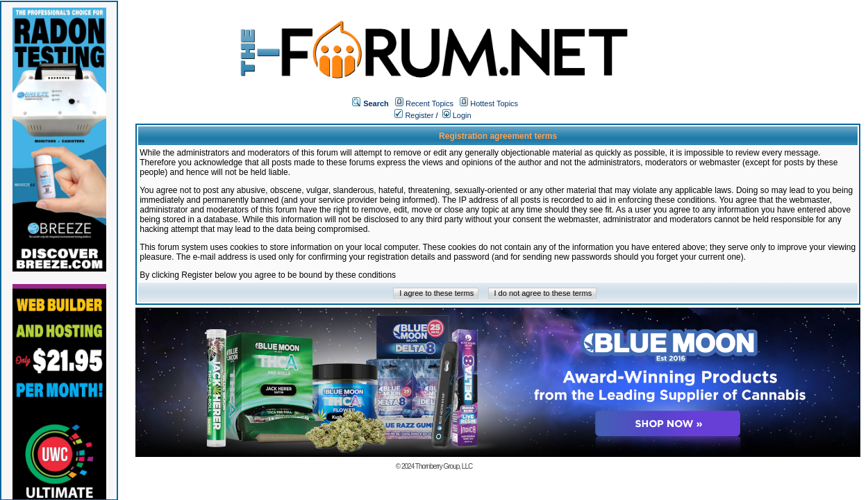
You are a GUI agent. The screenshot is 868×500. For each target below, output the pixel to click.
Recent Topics (429, 103)
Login (457, 115)
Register (414, 115)
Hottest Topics (494, 103)
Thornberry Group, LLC (444, 466)
